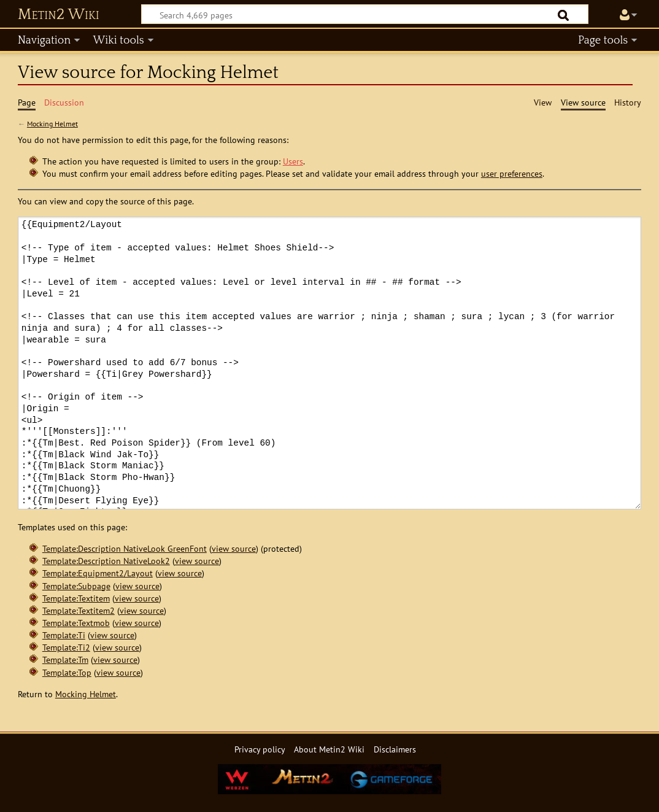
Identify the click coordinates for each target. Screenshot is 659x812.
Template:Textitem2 (79, 610)
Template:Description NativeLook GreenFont (125, 548)
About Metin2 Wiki (329, 749)
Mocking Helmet (52, 124)
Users (293, 161)
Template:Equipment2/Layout (98, 573)
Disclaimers (395, 749)
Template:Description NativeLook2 (106, 561)
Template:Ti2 (66, 647)
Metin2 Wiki (59, 15)
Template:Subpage (76, 586)
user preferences (512, 173)
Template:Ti (64, 635)
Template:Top (67, 672)
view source (234, 548)
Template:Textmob (76, 623)
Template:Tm (65, 659)
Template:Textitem (76, 598)
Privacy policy (260, 749)
